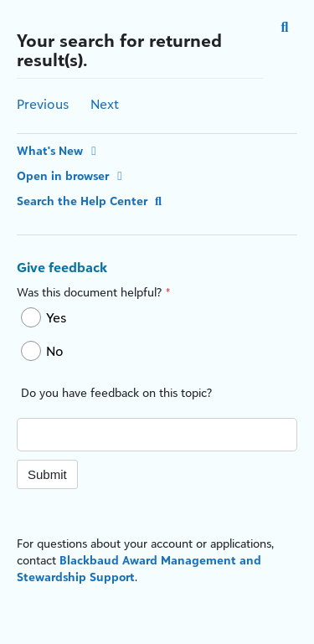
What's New (59, 150)
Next (105, 104)
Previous (43, 104)
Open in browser (72, 175)
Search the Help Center (91, 201)
